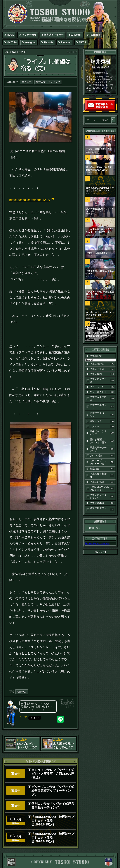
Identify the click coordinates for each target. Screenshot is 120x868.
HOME (11, 35)
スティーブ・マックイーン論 (102, 462)
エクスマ (26, 82)
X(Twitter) (77, 35)
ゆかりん (22, 692)
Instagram (30, 42)
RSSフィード (100, 552)
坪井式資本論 (102, 503)
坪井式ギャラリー (54, 35)
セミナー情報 (29, 35)
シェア (23, 717)
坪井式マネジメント (102, 407)
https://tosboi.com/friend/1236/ (30, 200)
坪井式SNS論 (102, 482)
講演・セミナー (102, 421)
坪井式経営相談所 (102, 475)
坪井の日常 (96, 356)
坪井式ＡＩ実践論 (102, 399)
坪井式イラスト (102, 369)
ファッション (102, 387)
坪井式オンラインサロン (102, 496)
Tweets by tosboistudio (97, 544)
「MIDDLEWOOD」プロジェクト (102, 488)
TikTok (83, 42)
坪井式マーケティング (48, 82)
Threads (49, 42)
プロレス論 (102, 456)
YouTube (12, 42)
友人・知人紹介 (102, 392)
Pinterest (66, 42)
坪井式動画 (102, 374)
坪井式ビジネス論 (102, 380)
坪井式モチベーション (102, 415)
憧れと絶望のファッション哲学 (102, 441)
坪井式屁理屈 (102, 364)
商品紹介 (102, 469)
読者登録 (115, 110)
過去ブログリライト (102, 510)
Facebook (95, 35)
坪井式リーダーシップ (102, 449)
